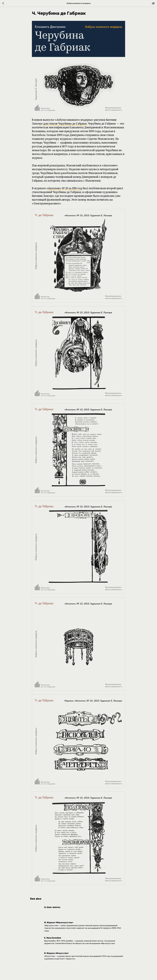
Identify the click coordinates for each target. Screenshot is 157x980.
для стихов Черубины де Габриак (65, 125)
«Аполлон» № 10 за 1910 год (64, 189)
